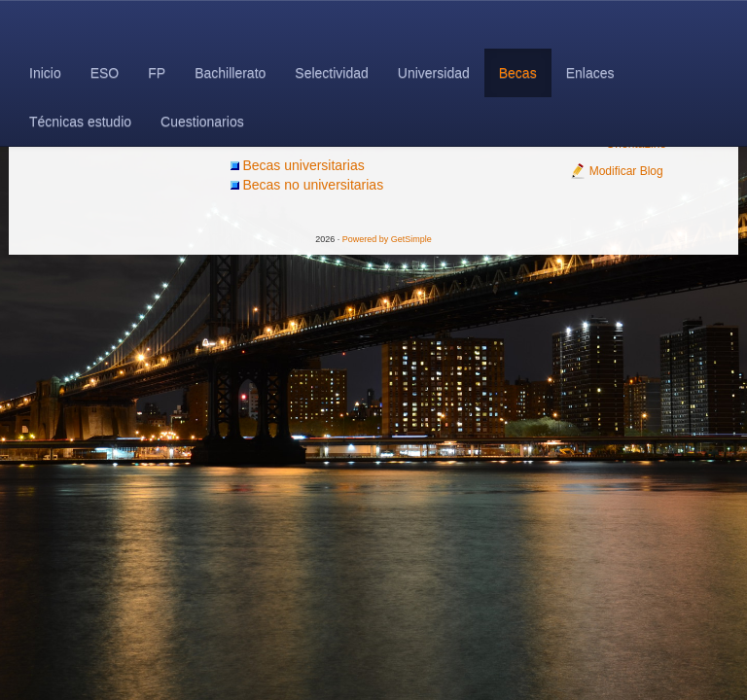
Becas (518, 73)
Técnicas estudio (80, 122)
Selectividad (332, 73)
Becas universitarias (303, 165)
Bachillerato (230, 73)
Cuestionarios (202, 122)
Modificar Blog (616, 171)
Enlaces (590, 73)
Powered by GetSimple (387, 239)
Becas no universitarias (313, 185)
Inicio (45, 73)
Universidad (434, 73)
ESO (105, 73)
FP (157, 73)
